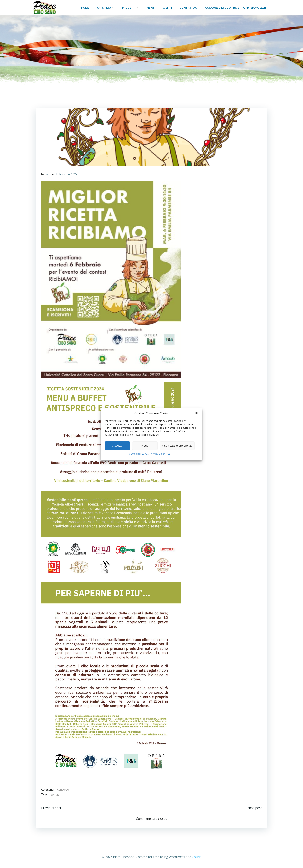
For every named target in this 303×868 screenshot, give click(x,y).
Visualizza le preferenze (177, 446)
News (151, 7)
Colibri (197, 856)
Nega (145, 446)
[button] (197, 413)
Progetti (131, 7)
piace (48, 174)
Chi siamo (106, 7)
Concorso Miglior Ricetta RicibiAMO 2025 (236, 7)
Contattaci (189, 7)
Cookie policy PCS (139, 454)
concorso (63, 789)
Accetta (117, 446)
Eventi (168, 7)
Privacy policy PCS (160, 454)
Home (86, 7)
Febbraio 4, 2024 (67, 174)
